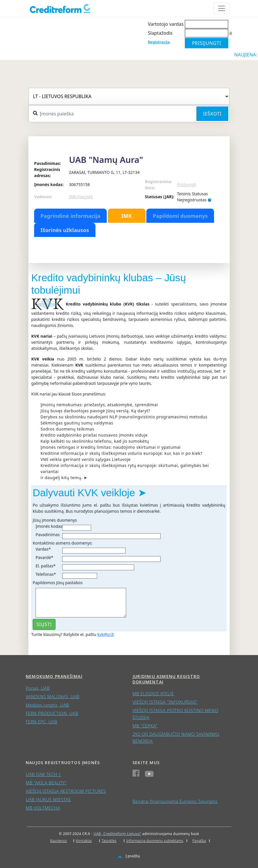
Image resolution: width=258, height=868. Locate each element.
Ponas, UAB (38, 688)
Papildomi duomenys (180, 216)
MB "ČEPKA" (145, 726)
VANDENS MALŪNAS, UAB (53, 696)
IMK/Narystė (81, 197)
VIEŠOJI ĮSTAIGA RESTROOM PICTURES (66, 791)
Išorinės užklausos (65, 230)
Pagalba (199, 841)
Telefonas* (46, 574)
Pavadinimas (48, 535)
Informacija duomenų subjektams (155, 841)
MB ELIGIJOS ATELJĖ (153, 694)
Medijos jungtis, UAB (47, 705)
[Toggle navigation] (222, 8)
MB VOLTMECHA (43, 808)
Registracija (159, 42)
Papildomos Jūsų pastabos (58, 583)
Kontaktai (84, 841)
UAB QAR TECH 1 (43, 774)
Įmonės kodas (49, 526)
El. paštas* (46, 566)
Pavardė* (44, 557)
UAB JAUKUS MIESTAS (48, 799)
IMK (126, 216)
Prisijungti (187, 184)
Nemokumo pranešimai (54, 676)
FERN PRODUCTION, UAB (52, 713)
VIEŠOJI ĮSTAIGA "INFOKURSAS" (165, 702)
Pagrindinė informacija (70, 216)
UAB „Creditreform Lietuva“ (117, 834)
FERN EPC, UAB (42, 722)
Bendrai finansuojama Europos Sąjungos (175, 801)
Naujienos (59, 841)
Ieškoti (212, 114)
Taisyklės (109, 841)
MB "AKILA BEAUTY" (46, 783)
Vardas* (43, 549)
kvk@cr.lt (106, 634)
